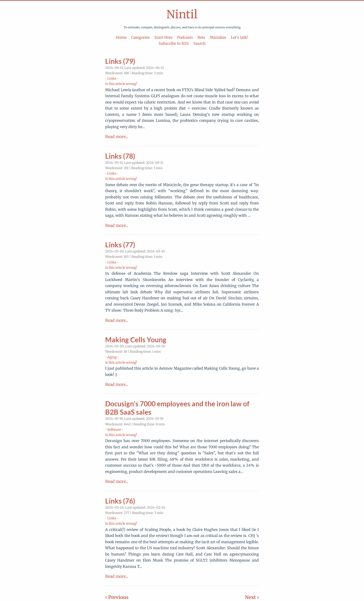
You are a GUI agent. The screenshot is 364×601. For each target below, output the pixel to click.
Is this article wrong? (121, 84)
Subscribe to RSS (174, 43)
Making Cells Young (136, 339)
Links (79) (120, 61)
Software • (115, 430)
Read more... (117, 137)
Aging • (113, 357)
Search (200, 43)
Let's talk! (239, 37)
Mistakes (218, 37)
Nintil (182, 14)
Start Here (163, 37)
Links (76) (120, 501)
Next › (252, 597)
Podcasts (185, 37)
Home (121, 37)
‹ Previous (117, 597)
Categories (140, 37)
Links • (113, 78)
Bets (201, 37)
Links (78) (120, 156)
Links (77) (120, 245)
